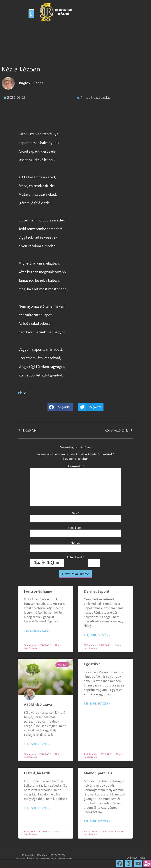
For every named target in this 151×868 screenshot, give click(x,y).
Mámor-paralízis (98, 773)
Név (75, 513)
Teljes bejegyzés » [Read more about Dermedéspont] (97, 635)
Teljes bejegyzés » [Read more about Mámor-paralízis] (97, 822)
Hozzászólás (75, 466)
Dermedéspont (97, 592)
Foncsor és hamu (38, 592)
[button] (31, 14)
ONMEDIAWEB (136, 858)
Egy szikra (92, 664)
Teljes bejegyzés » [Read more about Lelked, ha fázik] (37, 808)
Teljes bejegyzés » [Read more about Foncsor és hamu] (37, 631)
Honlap (75, 543)
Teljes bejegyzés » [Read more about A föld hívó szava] (37, 744)
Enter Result (75, 557)
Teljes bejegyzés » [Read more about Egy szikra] (97, 704)
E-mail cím (76, 528)
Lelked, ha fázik (37, 773)
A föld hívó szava (38, 705)
